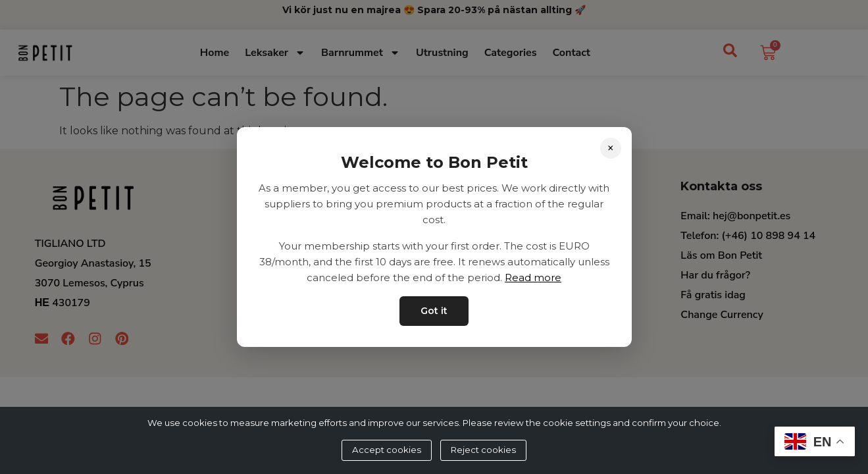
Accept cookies (387, 450)
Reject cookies (483, 450)
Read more (533, 277)
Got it (434, 311)
